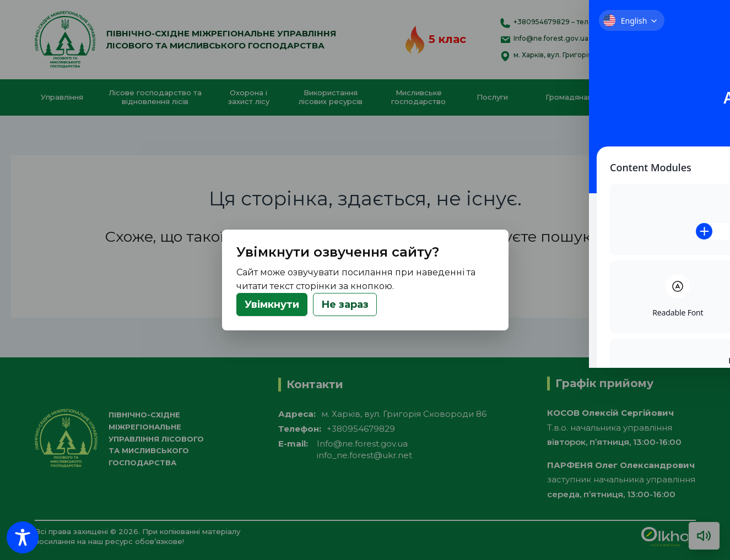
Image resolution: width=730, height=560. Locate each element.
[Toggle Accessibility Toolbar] (23, 537)
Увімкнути (272, 305)
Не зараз (345, 305)
